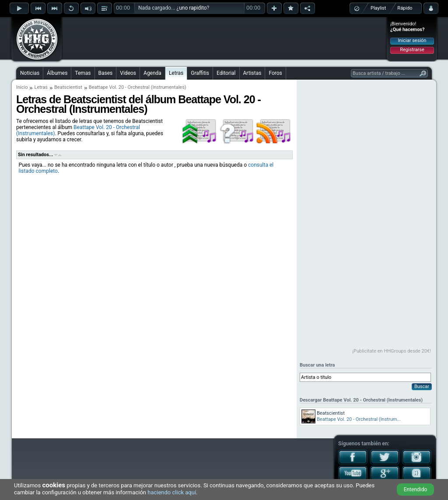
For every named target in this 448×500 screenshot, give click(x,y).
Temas (83, 73)
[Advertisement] (224, 38)
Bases (106, 73)
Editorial (226, 73)
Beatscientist (68, 87)
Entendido (416, 490)
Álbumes (57, 73)
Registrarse (412, 50)
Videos (128, 73)
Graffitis (200, 73)
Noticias (30, 73)
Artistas (252, 73)
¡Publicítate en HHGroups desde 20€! (392, 351)
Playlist (378, 8)
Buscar (422, 386)
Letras (176, 73)
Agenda (152, 73)
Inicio (22, 87)
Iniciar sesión (412, 40)
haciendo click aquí (172, 492)
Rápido (405, 8)
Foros (275, 73)
